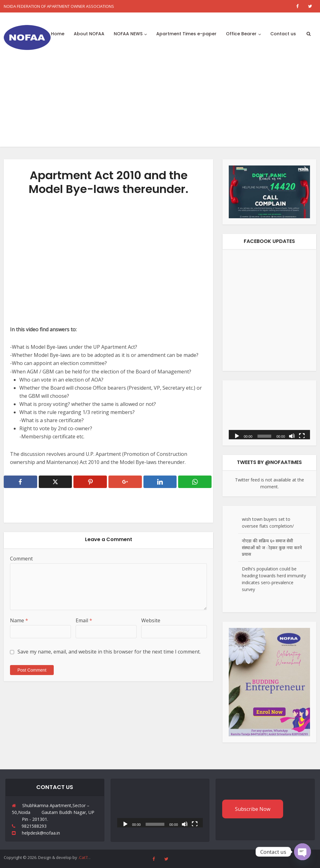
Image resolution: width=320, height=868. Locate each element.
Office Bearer (241, 34)
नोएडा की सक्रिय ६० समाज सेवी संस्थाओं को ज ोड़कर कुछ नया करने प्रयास (272, 547)
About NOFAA (89, 34)
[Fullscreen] (302, 436)
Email (84, 620)
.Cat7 (83, 857)
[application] (269, 413)
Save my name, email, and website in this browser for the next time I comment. (109, 652)
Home (58, 34)
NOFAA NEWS (128, 34)
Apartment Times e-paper (186, 34)
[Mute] (292, 436)
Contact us (283, 34)
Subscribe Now (253, 809)
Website (151, 620)
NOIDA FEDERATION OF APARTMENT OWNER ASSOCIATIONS (59, 6)
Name (19, 620)
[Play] (237, 436)
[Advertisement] (160, 103)
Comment (21, 559)
